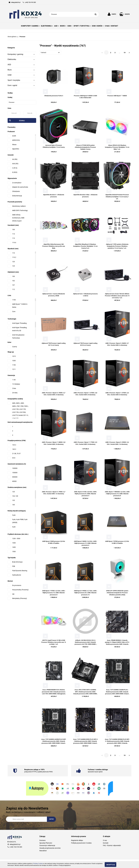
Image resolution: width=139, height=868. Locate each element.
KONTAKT (114, 26)
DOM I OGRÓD (98, 26)
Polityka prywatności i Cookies (81, 843)
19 (125, 53)
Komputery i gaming (21, 54)
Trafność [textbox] (43, 53)
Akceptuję (112, 865)
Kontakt (106, 843)
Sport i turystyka (21, 80)
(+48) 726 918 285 (16, 847)
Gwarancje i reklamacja (47, 845)
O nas (105, 840)
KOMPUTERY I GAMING (30, 26)
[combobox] (50, 52)
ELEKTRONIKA (47, 26)
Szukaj (22, 121)
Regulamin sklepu (77, 840)
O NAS (107, 26)
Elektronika (21, 59)
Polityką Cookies (38, 864)
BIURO (63, 26)
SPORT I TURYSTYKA (82, 26)
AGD (57, 26)
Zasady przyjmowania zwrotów (50, 848)
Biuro (21, 70)
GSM (70, 26)
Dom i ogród (21, 85)
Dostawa (42, 840)
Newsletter (43, 851)
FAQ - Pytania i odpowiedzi (112, 845)
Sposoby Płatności (46, 843)
